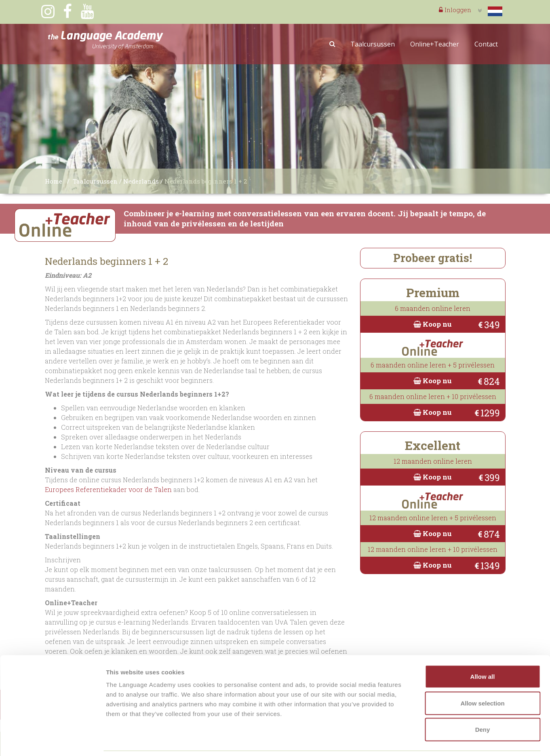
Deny (483, 703)
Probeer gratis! (433, 258)
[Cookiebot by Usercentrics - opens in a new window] (52, 740)
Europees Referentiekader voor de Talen (108, 489)
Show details (424, 740)
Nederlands (141, 181)
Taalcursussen (373, 44)
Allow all (483, 650)
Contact (486, 44)
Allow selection (482, 677)
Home (54, 181)
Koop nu (433, 324)
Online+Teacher (435, 44)
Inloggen (455, 10)
